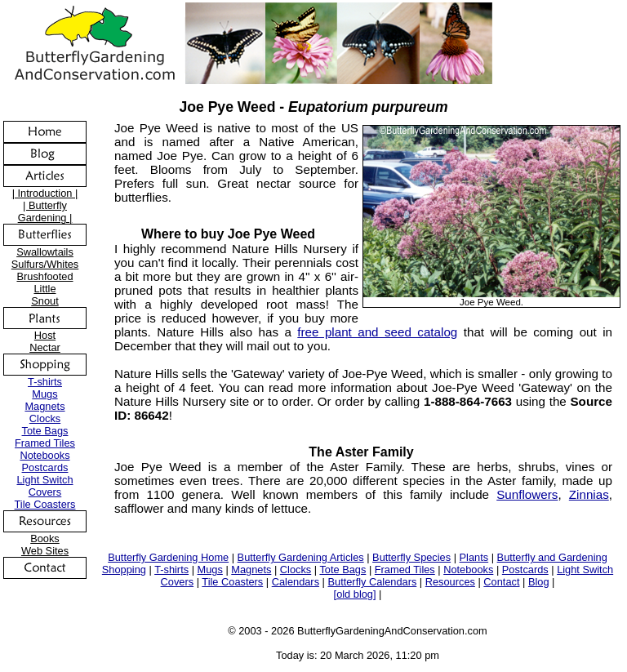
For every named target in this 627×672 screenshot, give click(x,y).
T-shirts (45, 382)
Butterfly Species (411, 557)
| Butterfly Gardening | (45, 211)
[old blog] (355, 594)
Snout (44, 301)
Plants (474, 557)
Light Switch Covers (45, 486)
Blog (539, 582)
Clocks (45, 418)
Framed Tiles (45, 443)
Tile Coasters (45, 504)
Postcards (45, 467)
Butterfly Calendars (372, 582)
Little (44, 289)
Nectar (45, 347)
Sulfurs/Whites (45, 264)
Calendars (296, 582)
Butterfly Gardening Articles (301, 557)
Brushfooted (44, 276)
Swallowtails (45, 252)
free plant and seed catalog (377, 332)
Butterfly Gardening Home (168, 557)
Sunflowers (527, 494)
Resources (450, 582)
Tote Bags (45, 431)
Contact (501, 582)
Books (45, 538)
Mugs (44, 394)
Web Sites (45, 551)
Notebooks (44, 455)
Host (45, 335)
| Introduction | (45, 193)
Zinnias (589, 494)
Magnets (44, 406)
